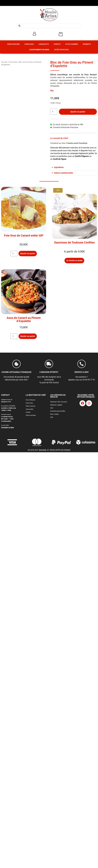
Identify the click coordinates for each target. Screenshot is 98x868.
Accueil (4, 62)
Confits (57, 44)
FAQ (52, 417)
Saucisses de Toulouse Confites (74, 243)
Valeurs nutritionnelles (64, 173)
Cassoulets (44, 44)
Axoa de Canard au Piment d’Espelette (24, 319)
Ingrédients (59, 167)
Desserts (87, 44)
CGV (52, 408)
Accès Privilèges (61, 50)
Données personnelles (58, 411)
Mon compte (54, 414)
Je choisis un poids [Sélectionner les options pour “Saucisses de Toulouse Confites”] (74, 260)
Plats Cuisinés (72, 44)
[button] (74, 167)
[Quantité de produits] (54, 112)
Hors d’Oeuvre (13, 44)
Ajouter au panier (78, 112)
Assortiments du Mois (39, 50)
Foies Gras (29, 44)
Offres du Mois (31, 415)
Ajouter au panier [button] (28, 253)
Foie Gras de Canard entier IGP (24, 236)
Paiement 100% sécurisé (59, 402)
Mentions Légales (56, 405)
